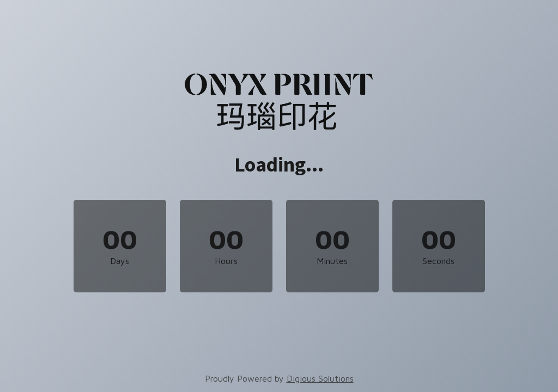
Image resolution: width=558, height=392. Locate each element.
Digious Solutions (320, 378)
